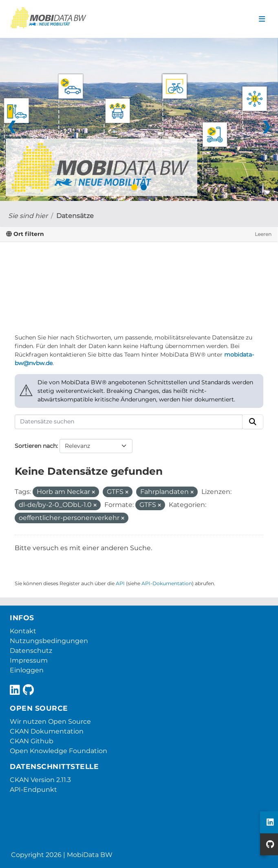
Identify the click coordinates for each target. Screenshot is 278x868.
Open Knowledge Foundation (58, 751)
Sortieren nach (36, 446)
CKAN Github (32, 741)
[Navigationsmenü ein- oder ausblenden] (262, 19)
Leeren (263, 234)
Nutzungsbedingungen (49, 641)
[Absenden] (253, 422)
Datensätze (75, 216)
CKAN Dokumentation (47, 731)
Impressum (29, 660)
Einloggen (27, 670)
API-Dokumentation (167, 583)
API (120, 583)
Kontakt (23, 631)
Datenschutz (31, 651)
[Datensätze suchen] (129, 422)
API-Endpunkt (33, 790)
